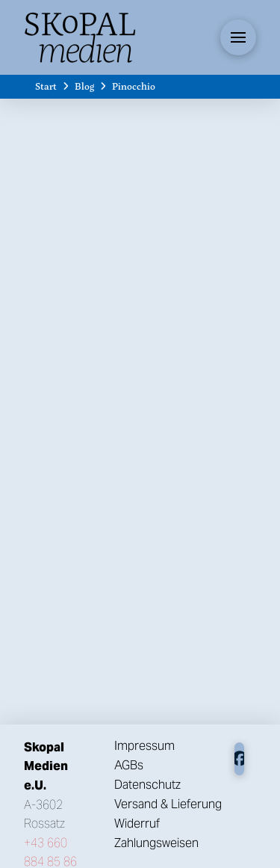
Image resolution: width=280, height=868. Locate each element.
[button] (238, 37)
